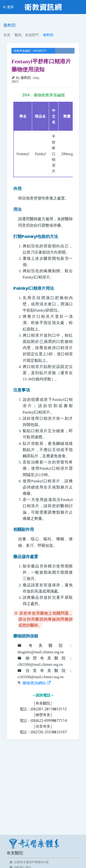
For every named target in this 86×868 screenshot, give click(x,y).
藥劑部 (48, 35)
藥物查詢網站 (37, 683)
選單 (8, 7)
